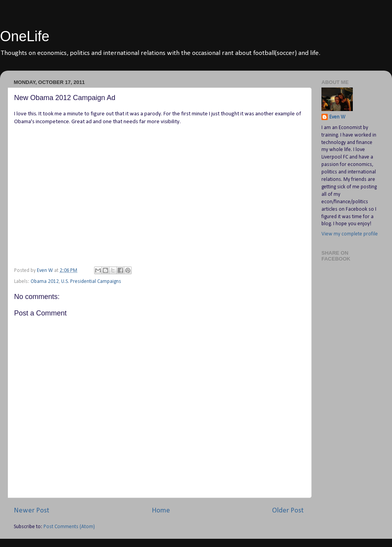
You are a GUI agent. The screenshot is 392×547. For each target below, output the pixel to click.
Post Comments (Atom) (69, 527)
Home (161, 511)
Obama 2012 (45, 282)
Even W (337, 117)
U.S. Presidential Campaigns (91, 282)
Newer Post (32, 511)
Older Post (288, 511)
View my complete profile (350, 234)
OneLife (25, 36)
